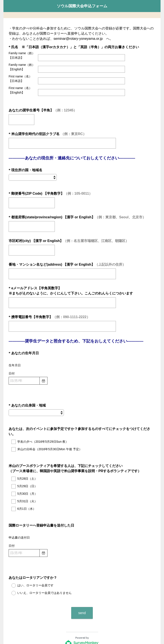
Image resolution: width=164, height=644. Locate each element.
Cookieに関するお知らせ (91, 628)
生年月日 (15, 356)
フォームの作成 (70, 615)
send (82, 580)
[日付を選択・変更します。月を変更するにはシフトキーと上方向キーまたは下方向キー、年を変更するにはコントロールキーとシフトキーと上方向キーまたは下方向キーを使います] (24, 371)
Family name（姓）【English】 (22, 67)
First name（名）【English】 (20, 90)
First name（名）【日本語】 (20, 79)
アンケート (52, 615)
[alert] (82, 379)
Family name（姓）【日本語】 (22, 55)
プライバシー (66, 628)
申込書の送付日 (19, 513)
